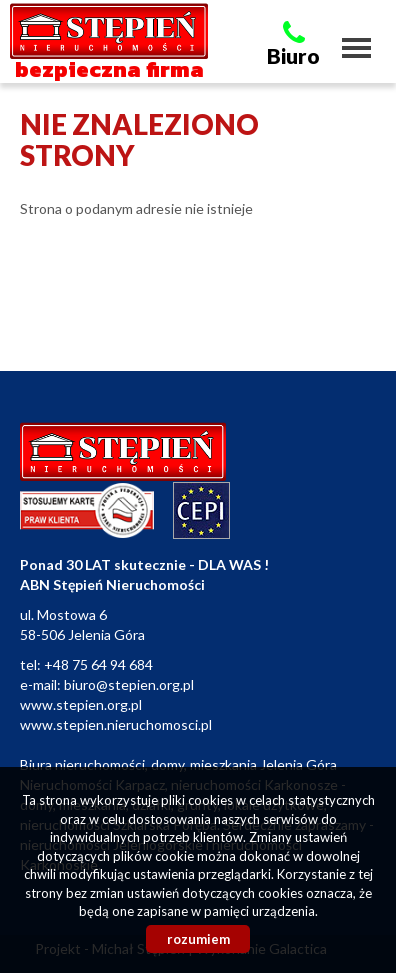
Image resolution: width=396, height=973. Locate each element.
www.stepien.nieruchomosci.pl (116, 724)
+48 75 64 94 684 (98, 664)
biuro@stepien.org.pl (129, 684)
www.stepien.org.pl (81, 704)
